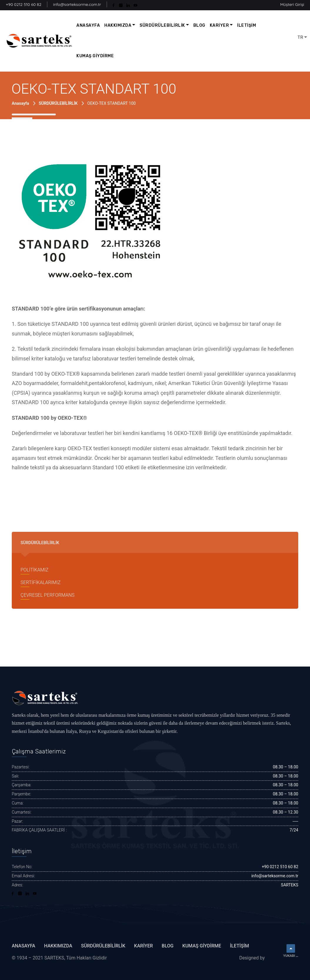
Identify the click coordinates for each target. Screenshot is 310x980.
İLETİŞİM (247, 25)
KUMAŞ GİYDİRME (95, 56)
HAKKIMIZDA (118, 25)
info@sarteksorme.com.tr (77, 4)
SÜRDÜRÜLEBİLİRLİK (162, 25)
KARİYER (219, 25)
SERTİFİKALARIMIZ (41, 582)
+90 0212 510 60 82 (24, 4)
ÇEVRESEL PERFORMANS (47, 595)
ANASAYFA (88, 25)
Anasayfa (20, 103)
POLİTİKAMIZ (35, 570)
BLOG (199, 25)
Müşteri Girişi (292, 4)
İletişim (240, 946)
